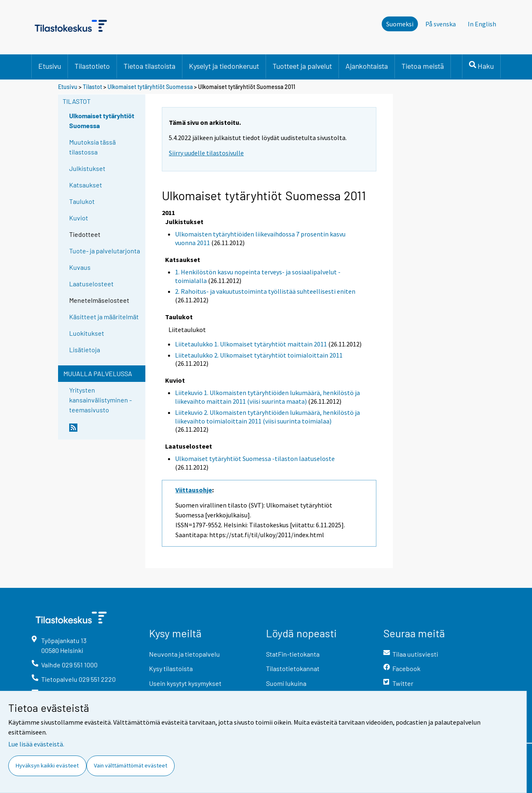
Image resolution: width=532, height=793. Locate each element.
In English (482, 24)
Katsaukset (86, 185)
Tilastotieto (92, 66)
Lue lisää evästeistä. (36, 744)
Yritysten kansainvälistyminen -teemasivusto (100, 400)
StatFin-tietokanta (293, 654)
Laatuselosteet (91, 284)
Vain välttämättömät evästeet (131, 765)
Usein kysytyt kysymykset (185, 683)
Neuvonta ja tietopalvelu (184, 654)
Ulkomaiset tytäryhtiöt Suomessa (150, 87)
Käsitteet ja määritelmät (104, 317)
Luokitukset (87, 333)
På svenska (441, 24)
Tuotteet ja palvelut (302, 66)
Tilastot (92, 87)
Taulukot (82, 201)
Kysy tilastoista (171, 668)
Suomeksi (400, 24)
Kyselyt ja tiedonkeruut (224, 66)
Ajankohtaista (367, 66)
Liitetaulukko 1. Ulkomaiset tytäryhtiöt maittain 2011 (251, 344)
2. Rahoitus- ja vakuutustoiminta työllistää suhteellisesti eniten (265, 291)
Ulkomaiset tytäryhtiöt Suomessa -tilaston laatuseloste (255, 458)
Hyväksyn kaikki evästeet (47, 765)
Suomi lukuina (286, 683)
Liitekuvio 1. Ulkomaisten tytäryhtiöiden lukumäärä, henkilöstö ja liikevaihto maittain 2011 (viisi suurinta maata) (267, 397)
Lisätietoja (85, 350)
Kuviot (79, 218)
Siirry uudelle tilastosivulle (206, 153)
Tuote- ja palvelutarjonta (105, 251)
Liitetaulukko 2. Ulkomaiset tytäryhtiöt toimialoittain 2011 (259, 355)
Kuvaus (80, 267)
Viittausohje (194, 490)
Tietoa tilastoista (149, 66)
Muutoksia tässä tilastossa (92, 147)
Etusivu (50, 66)
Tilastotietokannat (293, 668)
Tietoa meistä (423, 66)
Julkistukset (87, 168)
